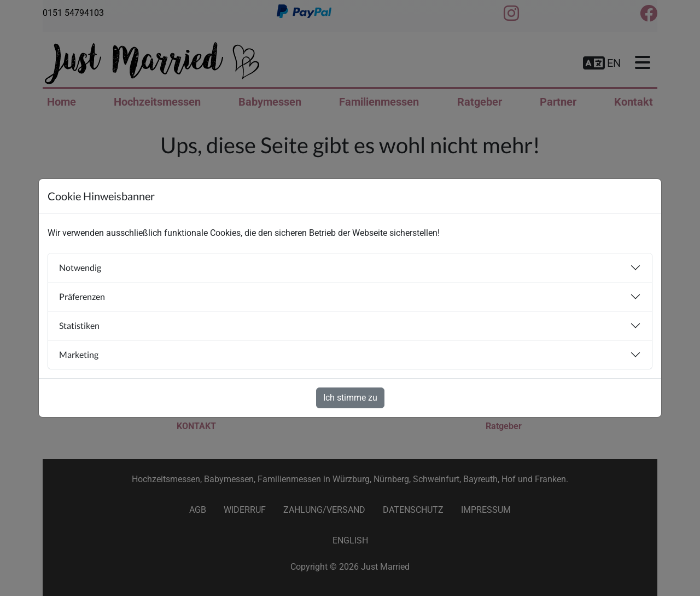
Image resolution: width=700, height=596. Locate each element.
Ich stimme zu (350, 398)
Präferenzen (82, 296)
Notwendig (80, 267)
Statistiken (79, 325)
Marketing (79, 354)
